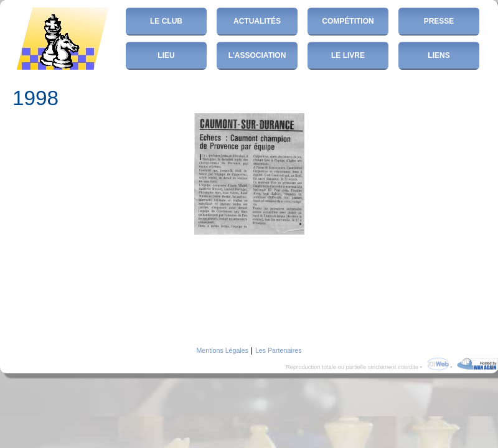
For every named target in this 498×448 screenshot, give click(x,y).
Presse (439, 21)
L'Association (257, 55)
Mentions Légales (222, 350)
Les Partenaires (279, 350)
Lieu (166, 55)
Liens (439, 55)
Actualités (257, 21)
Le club (166, 21)
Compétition (348, 21)
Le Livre (348, 55)
